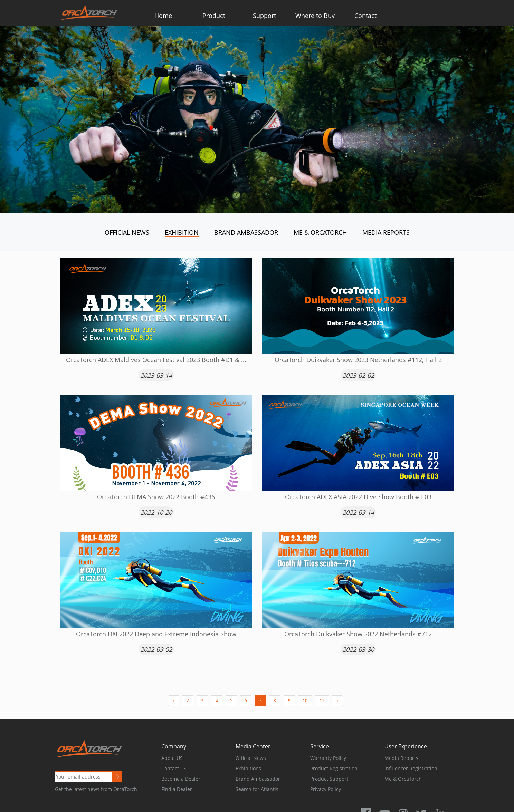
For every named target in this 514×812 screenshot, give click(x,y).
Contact (365, 16)
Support (264, 16)
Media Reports (386, 232)
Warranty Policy (328, 758)
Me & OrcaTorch (320, 232)
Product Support (329, 779)
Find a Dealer (177, 789)
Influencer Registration (411, 768)
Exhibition (182, 232)
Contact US (174, 768)
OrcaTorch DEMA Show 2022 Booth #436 (156, 497)
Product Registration (334, 768)
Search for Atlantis (257, 789)
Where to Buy (315, 16)
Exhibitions (248, 768)
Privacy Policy (326, 789)
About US (172, 758)
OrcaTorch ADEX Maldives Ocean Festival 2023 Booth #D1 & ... (156, 360)
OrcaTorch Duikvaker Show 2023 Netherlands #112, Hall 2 (358, 360)
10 (305, 701)
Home (163, 16)
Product (214, 16)
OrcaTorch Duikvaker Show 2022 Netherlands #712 (358, 634)
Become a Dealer (181, 779)
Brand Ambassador (246, 232)
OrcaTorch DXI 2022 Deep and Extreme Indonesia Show (156, 634)
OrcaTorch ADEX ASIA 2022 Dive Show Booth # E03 (358, 497)
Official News (127, 232)
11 (322, 701)
